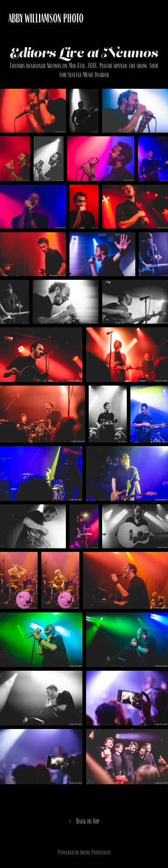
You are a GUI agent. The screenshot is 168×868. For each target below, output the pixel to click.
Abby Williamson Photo (46, 18)
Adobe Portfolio (95, 852)
